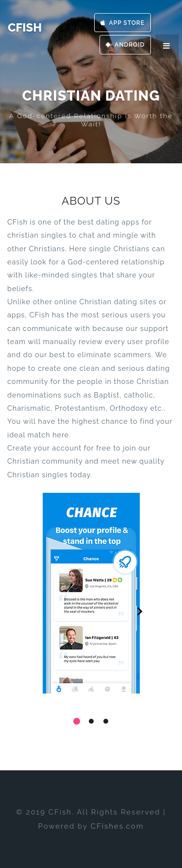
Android (125, 45)
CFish (25, 27)
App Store (123, 23)
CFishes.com (117, 826)
